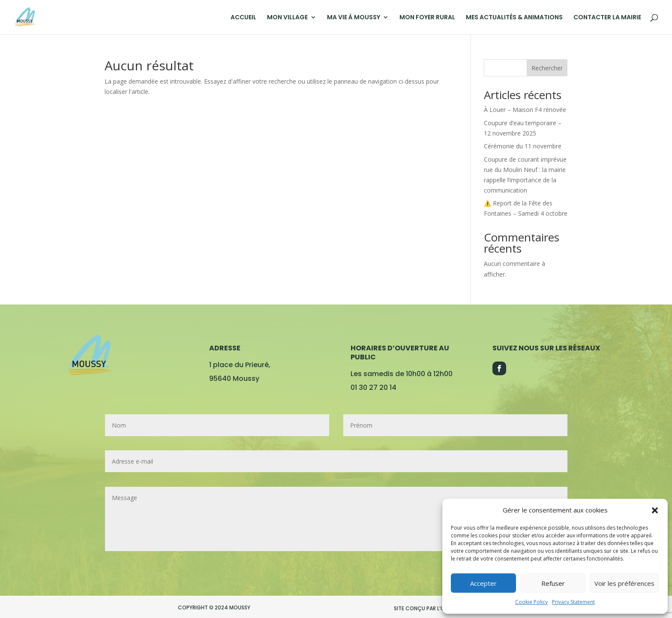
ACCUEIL (243, 18)
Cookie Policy (531, 602)
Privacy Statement (573, 602)
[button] (655, 510)
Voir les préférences (624, 583)
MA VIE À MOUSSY (354, 18)
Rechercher (547, 68)
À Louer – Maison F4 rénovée (525, 110)
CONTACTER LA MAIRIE (607, 18)
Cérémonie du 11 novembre (523, 146)
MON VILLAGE (287, 18)
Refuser (553, 583)
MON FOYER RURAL (427, 18)
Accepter (483, 583)
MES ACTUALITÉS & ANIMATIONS (514, 18)
